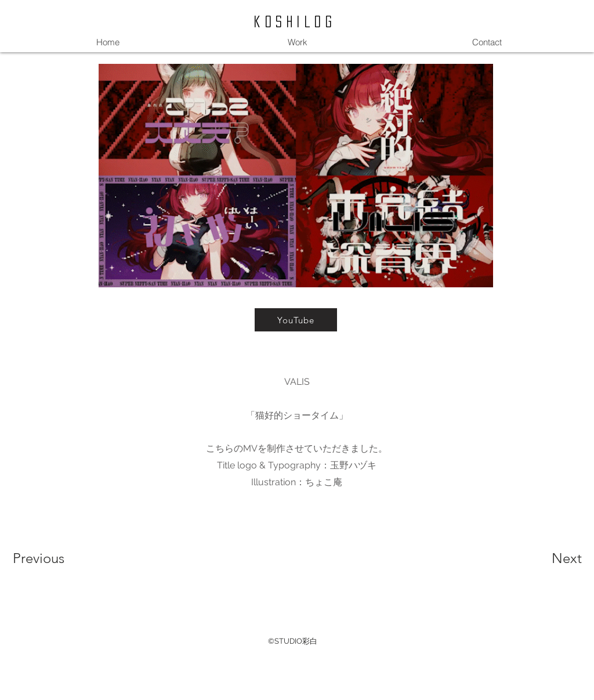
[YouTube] (296, 320)
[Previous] (54, 558)
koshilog (295, 21)
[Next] (544, 558)
